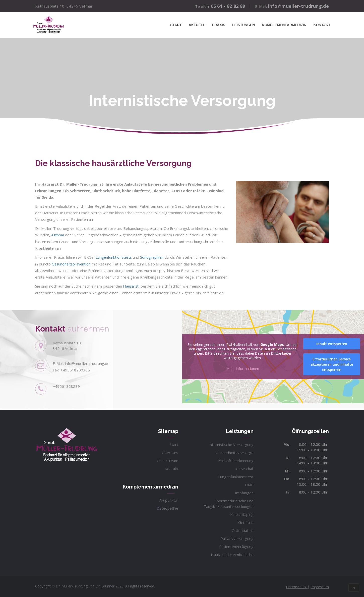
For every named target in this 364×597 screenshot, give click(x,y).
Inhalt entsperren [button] (332, 343)
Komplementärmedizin (284, 25)
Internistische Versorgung (231, 444)
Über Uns (170, 452)
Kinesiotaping (242, 514)
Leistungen (244, 25)
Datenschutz (297, 586)
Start (176, 25)
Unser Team (167, 460)
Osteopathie (167, 507)
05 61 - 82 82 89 (228, 6)
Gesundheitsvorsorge (235, 452)
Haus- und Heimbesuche (232, 554)
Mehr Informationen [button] (243, 368)
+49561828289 (66, 386)
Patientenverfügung (236, 546)
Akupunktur (169, 499)
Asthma (58, 235)
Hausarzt (131, 286)
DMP (249, 484)
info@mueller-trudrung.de (298, 6)
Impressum (320, 586)
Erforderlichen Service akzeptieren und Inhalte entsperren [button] (332, 364)
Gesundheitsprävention (90, 263)
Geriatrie (246, 522)
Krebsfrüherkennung (236, 460)
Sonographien (154, 257)
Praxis (219, 25)
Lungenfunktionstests (114, 257)
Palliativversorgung (237, 538)
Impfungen (244, 492)
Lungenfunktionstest (236, 476)
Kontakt (322, 25)
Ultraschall (245, 468)
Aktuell (197, 25)
